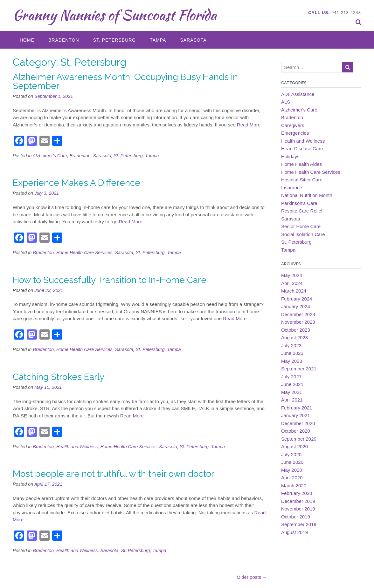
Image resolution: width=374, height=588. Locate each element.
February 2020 (297, 493)
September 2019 (299, 524)
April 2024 (292, 283)
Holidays (290, 156)
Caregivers (293, 125)
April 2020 (292, 478)
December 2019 (298, 501)
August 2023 (294, 338)
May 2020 (292, 470)
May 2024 (292, 275)
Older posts (252, 577)
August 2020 (294, 446)
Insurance (292, 188)
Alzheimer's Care (50, 156)
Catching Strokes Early (59, 377)
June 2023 (292, 353)
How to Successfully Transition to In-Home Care (110, 280)
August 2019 (294, 532)
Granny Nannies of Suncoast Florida (115, 15)
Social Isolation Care (303, 234)
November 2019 (298, 509)
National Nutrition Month (307, 195)
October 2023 (296, 330)
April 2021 (292, 400)
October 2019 (296, 517)
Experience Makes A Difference (76, 183)
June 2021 (292, 384)
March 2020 (294, 486)
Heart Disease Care (302, 149)
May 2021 (292, 392)
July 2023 (291, 345)
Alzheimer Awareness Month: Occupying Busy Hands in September (125, 81)
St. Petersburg (115, 40)
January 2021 (296, 415)
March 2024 (294, 291)
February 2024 (297, 299)
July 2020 (291, 454)
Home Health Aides (301, 164)
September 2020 (299, 439)
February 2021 (297, 408)
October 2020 (296, 431)
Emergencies (295, 133)
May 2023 (292, 361)
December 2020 (298, 423)
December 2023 (298, 314)
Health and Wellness (77, 447)
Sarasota (193, 40)
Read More (249, 125)
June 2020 (292, 462)
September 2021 (299, 369)
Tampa (158, 40)
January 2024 (296, 306)
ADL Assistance (298, 94)
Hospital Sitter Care (302, 180)
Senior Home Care (301, 226)
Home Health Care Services (84, 253)
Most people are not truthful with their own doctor (114, 474)
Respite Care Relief (302, 211)
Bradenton (64, 40)
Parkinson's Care (299, 203)
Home (27, 40)
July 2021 (291, 377)
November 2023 (298, 322)
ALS (286, 102)
